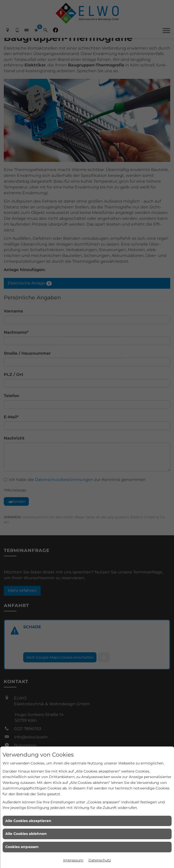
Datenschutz (100, 860)
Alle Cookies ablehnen (26, 834)
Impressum (73, 860)
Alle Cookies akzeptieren (28, 821)
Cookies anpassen (22, 847)
